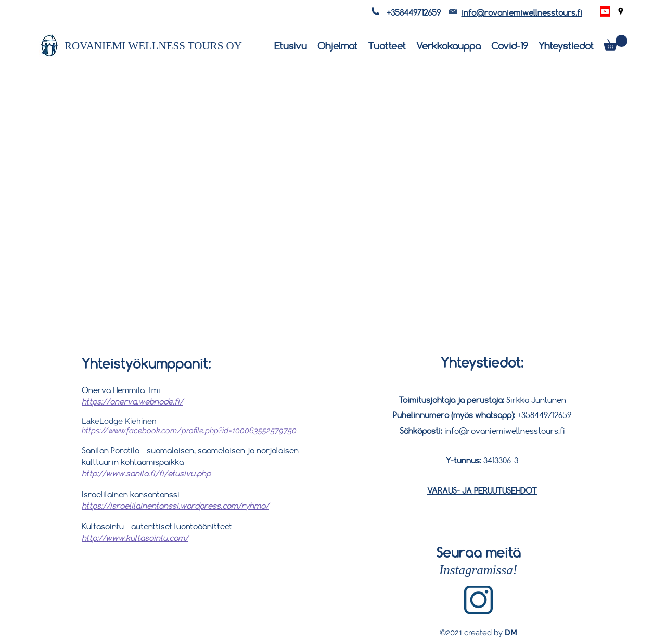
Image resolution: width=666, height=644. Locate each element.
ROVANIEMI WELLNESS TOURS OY (153, 46)
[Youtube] (605, 11)
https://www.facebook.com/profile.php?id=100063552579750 (189, 431)
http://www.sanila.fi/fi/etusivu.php (146, 473)
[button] (616, 43)
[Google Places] (621, 11)
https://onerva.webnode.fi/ (132, 401)
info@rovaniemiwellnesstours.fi (522, 12)
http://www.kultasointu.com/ (135, 538)
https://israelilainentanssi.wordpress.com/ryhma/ (175, 506)
